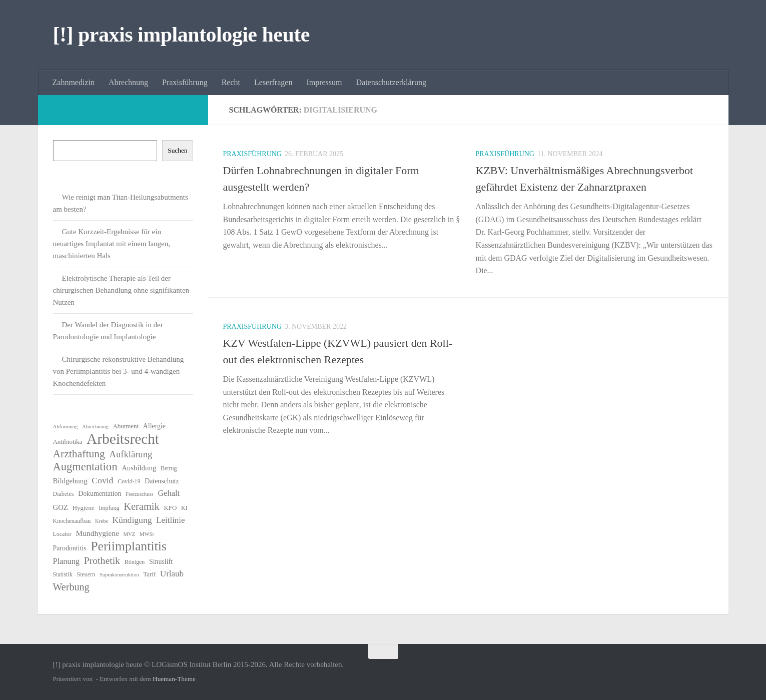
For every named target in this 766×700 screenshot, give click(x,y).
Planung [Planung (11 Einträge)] (66, 561)
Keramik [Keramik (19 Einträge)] (142, 506)
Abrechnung (128, 82)
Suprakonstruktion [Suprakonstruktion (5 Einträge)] (119, 575)
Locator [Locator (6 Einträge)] (62, 534)
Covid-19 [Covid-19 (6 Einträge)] (129, 481)
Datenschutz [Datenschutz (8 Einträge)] (162, 481)
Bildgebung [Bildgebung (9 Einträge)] (70, 481)
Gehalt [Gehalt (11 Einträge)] (169, 493)
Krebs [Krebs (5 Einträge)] (101, 521)
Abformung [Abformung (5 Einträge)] (66, 427)
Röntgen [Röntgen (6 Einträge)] (135, 562)
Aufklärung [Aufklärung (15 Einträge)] (131, 454)
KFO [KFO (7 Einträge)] (171, 508)
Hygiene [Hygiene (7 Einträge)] (84, 508)
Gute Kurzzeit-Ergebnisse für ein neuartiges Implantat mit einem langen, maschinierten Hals (112, 244)
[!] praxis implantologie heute (181, 35)
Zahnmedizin (74, 82)
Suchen (177, 150)
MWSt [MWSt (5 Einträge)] (147, 534)
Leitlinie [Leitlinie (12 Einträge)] (170, 520)
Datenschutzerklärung (391, 82)
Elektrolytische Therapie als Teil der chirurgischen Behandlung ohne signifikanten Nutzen (121, 290)
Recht (231, 82)
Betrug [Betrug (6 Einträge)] (169, 468)
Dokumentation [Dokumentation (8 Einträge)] (100, 494)
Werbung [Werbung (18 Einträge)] (71, 587)
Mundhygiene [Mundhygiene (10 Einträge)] (97, 533)
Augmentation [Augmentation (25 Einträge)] (85, 467)
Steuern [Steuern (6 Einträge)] (86, 574)
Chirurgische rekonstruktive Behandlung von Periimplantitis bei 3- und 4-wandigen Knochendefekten (119, 371)
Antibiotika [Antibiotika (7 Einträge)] (68, 442)
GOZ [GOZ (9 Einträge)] (61, 507)
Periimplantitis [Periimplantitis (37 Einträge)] (129, 546)
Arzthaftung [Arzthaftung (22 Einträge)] (79, 454)
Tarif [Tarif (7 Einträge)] (149, 574)
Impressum (324, 82)
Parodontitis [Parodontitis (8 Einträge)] (70, 548)
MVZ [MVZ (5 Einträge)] (130, 534)
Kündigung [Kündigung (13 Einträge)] (132, 520)
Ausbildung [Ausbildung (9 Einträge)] (139, 468)
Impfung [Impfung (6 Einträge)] (109, 508)
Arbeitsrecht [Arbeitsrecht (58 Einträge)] (123, 439)
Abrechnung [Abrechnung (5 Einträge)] (95, 427)
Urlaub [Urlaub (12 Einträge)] (172, 574)
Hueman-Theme (174, 679)
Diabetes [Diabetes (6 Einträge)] (64, 494)
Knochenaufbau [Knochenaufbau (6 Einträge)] (72, 521)
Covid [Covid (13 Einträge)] (102, 480)
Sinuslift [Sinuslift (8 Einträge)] (161, 562)
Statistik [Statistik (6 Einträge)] (63, 574)
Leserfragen (273, 82)
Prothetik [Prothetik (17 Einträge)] (102, 560)
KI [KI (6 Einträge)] (184, 508)
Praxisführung (185, 82)
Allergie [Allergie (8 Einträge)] (154, 426)
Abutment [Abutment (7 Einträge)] (126, 426)
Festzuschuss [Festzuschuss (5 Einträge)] (140, 494)
